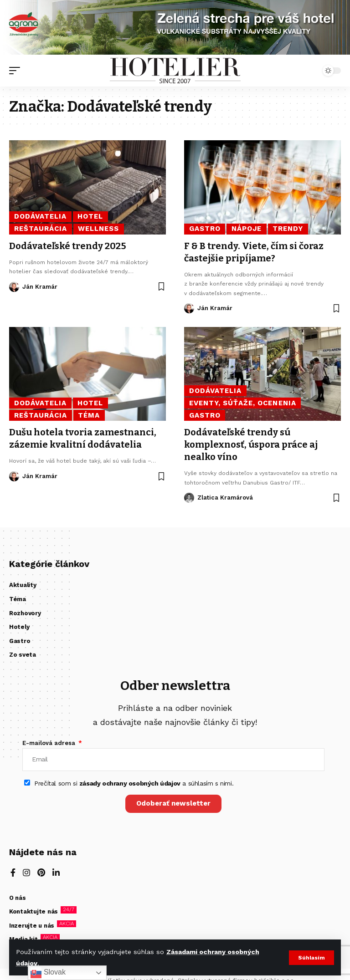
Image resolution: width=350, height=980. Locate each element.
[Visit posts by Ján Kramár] (14, 286)
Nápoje (247, 229)
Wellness (98, 229)
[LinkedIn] (56, 873)
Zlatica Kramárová (225, 495)
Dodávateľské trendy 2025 (68, 246)
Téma (89, 414)
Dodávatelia (41, 216)
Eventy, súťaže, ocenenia (243, 402)
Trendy (288, 229)
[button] (311, 958)
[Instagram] (26, 873)
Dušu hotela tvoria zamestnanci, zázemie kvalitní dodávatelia (83, 437)
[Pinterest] (41, 873)
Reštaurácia (41, 229)
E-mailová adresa (50, 743)
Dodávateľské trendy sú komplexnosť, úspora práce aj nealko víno (251, 443)
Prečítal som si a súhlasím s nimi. (134, 783)
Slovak (48, 973)
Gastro (205, 229)
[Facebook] (13, 873)
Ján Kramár (40, 286)
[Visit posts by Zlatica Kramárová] (189, 495)
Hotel (90, 216)
